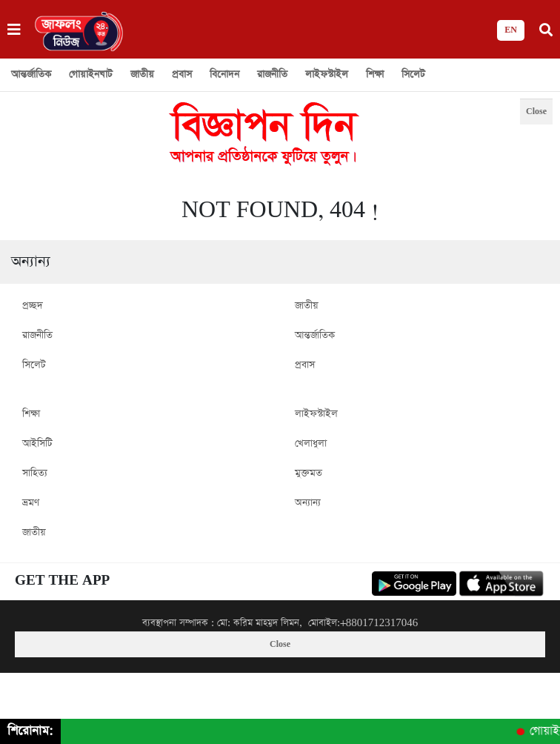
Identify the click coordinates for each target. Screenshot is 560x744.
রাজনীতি (272, 74)
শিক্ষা (375, 74)
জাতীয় (142, 74)
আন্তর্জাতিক (31, 74)
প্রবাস (182, 74)
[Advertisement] (280, 705)
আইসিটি (37, 444)
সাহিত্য (35, 473)
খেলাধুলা (311, 444)
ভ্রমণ (31, 503)
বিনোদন (224, 74)
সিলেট (413, 74)
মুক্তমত (309, 473)
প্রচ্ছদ (33, 306)
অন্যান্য (308, 503)
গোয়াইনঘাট (91, 74)
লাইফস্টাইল (327, 74)
